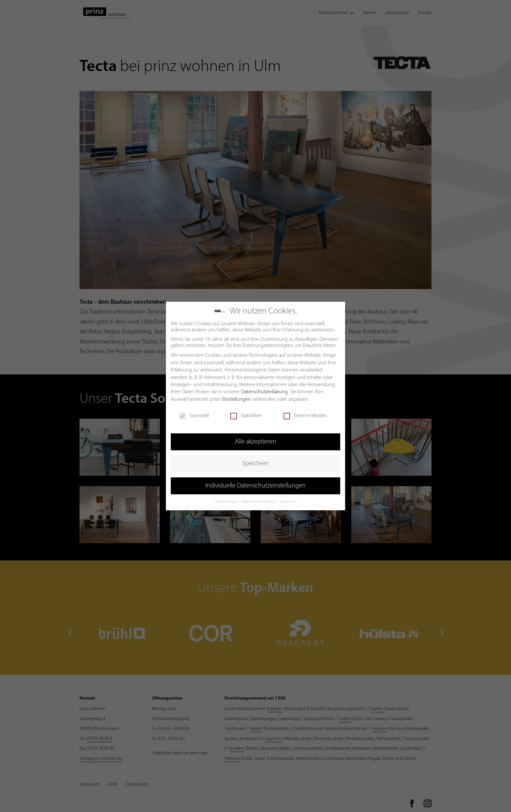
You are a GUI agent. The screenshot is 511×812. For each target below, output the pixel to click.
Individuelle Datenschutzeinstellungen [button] (255, 485)
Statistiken (246, 415)
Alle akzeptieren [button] (256, 441)
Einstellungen (237, 398)
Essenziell (194, 415)
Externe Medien (305, 415)
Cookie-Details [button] (226, 501)
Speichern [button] (256, 463)
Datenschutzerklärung (264, 391)
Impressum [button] (288, 501)
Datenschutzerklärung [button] (259, 501)
